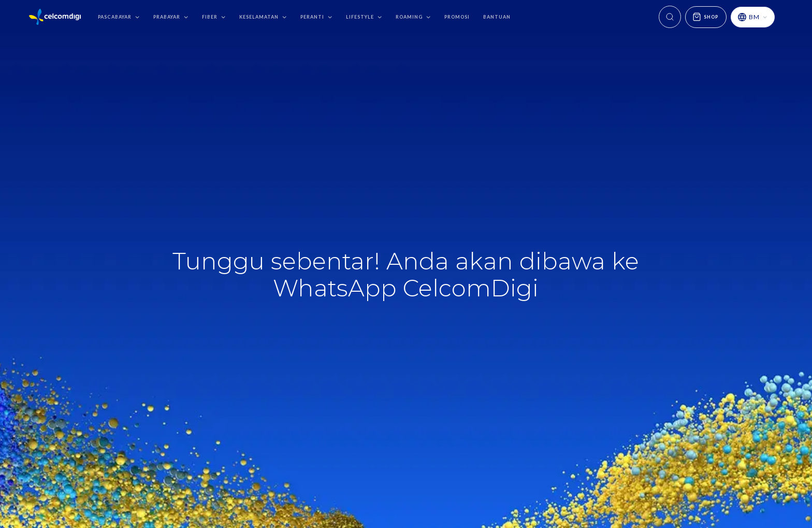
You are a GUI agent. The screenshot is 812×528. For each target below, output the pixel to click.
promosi (457, 17)
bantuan (497, 17)
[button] (119, 17)
